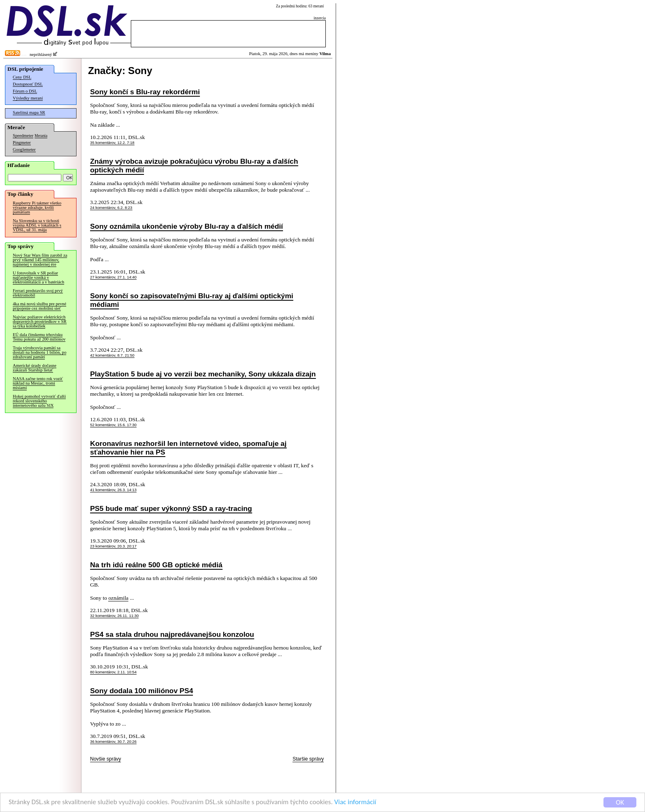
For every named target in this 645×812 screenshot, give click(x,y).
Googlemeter (24, 150)
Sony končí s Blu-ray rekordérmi (145, 92)
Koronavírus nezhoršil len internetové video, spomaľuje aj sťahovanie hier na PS (188, 448)
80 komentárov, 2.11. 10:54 (113, 672)
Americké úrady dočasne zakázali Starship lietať (35, 368)
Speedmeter (23, 136)
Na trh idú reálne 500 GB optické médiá (156, 565)
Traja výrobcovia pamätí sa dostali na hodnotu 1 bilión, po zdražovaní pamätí (39, 352)
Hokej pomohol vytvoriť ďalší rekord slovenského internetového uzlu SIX (39, 401)
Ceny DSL (22, 77)
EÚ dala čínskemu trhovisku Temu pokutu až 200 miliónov (39, 337)
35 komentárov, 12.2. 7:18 (112, 143)
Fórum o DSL (25, 91)
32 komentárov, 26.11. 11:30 (114, 616)
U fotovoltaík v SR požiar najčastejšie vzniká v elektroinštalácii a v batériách (38, 277)
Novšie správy (106, 759)
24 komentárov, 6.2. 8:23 (111, 208)
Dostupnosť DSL (28, 84)
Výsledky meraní (28, 98)
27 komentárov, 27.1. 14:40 (113, 277)
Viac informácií (355, 802)
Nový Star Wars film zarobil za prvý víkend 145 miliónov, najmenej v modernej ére (40, 260)
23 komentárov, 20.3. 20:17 (113, 546)
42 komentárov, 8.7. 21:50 (112, 355)
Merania (41, 136)
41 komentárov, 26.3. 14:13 (113, 490)
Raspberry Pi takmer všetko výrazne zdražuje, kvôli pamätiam (37, 208)
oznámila (118, 598)
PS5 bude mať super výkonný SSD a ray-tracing (171, 508)
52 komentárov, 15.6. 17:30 (113, 425)
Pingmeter (22, 143)
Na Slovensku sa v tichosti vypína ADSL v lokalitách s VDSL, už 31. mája (37, 225)
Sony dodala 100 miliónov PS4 (142, 691)
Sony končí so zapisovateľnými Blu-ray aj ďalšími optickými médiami (192, 300)
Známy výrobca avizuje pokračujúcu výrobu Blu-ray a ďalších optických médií (194, 166)
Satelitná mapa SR (29, 113)
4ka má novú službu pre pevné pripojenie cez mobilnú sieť (39, 306)
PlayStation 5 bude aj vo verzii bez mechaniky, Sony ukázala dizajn (203, 374)
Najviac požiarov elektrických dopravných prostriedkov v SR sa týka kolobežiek (40, 321)
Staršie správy (308, 759)
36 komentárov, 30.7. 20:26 (113, 742)
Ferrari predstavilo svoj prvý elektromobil (38, 293)
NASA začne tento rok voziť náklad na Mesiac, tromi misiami (38, 383)
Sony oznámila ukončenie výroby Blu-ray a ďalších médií (187, 226)
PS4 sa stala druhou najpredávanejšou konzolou (172, 634)
